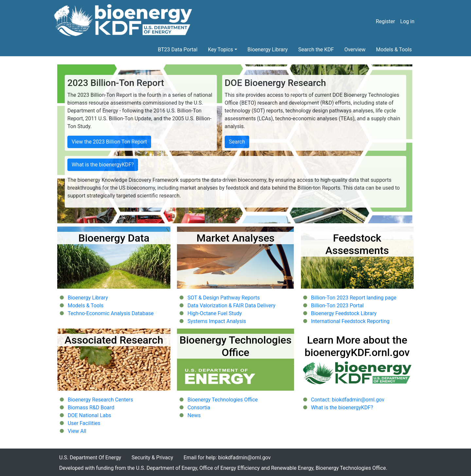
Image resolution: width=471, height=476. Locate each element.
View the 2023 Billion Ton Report (109, 142)
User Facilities (84, 423)
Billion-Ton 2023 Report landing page (354, 298)
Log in (407, 21)
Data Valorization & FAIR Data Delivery (231, 306)
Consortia (199, 408)
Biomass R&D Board (91, 408)
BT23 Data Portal (178, 50)
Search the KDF (316, 50)
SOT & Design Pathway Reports (224, 298)
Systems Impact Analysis (217, 321)
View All (77, 431)
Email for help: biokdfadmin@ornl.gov (227, 458)
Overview (355, 50)
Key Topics (221, 50)
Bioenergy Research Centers (100, 400)
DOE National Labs (89, 415)
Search (237, 142)
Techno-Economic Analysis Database (111, 313)
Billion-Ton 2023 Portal (337, 306)
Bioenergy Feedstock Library (344, 313)
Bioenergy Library (268, 50)
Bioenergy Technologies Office (223, 400)
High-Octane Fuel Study (215, 313)
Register (385, 21)
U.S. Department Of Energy (90, 458)
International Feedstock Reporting (350, 321)
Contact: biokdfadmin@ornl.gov (348, 400)
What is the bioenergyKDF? (103, 165)
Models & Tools (394, 50)
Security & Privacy (152, 458)
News (194, 415)
